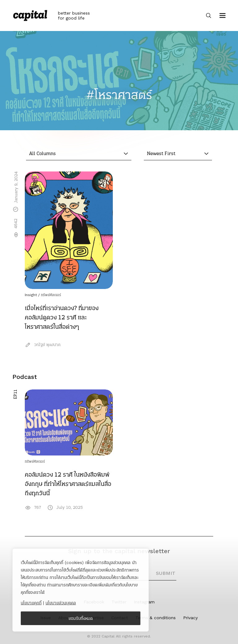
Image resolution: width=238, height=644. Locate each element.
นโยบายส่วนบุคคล (61, 603)
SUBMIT (166, 573)
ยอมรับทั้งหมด (81, 618)
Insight (31, 295)
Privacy (190, 618)
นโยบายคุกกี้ (31, 603)
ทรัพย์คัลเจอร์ (51, 295)
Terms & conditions (156, 618)
